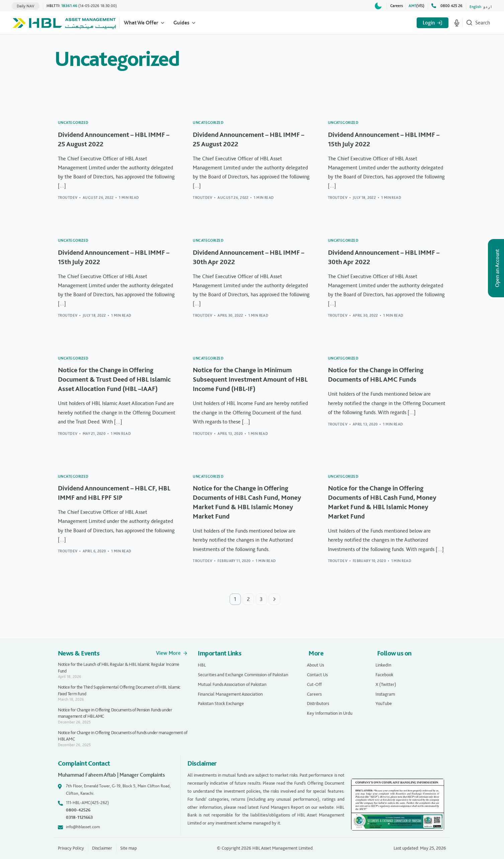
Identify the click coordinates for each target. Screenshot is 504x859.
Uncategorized (73, 123)
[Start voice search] (457, 23)
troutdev (68, 198)
